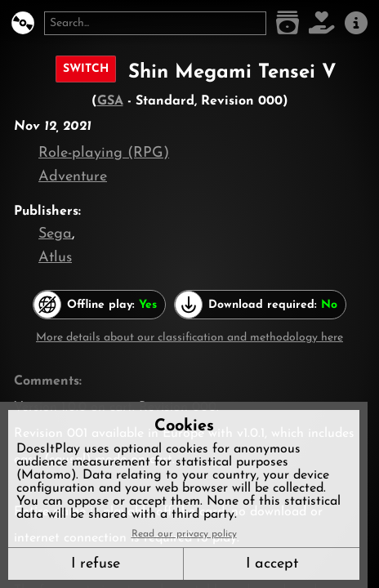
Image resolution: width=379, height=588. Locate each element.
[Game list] (288, 23)
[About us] (356, 23)
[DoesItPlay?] (23, 23)
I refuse (96, 564)
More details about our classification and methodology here (189, 338)
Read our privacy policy (184, 534)
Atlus (55, 258)
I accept (272, 564)
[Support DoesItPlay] (322, 23)
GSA (110, 101)
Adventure (73, 177)
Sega (55, 234)
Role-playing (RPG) (104, 153)
